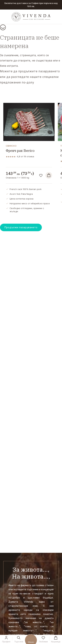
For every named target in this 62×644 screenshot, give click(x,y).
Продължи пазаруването (21, 227)
